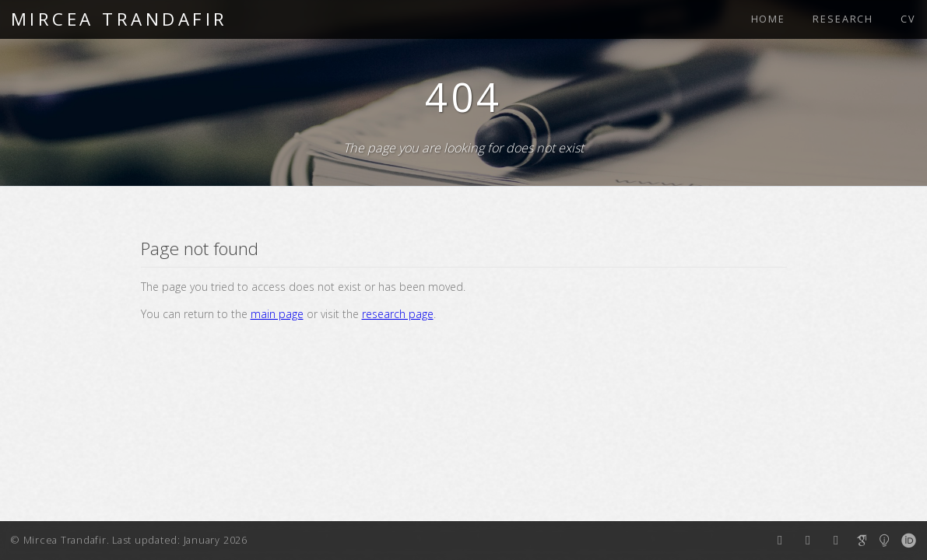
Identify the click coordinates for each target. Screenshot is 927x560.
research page (398, 314)
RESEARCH (843, 19)
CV (908, 19)
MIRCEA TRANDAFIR (119, 19)
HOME (769, 19)
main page (277, 314)
